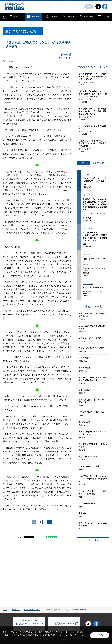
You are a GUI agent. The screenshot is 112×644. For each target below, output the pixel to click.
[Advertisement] (23, 574)
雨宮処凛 (66, 55)
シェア (21, 537)
